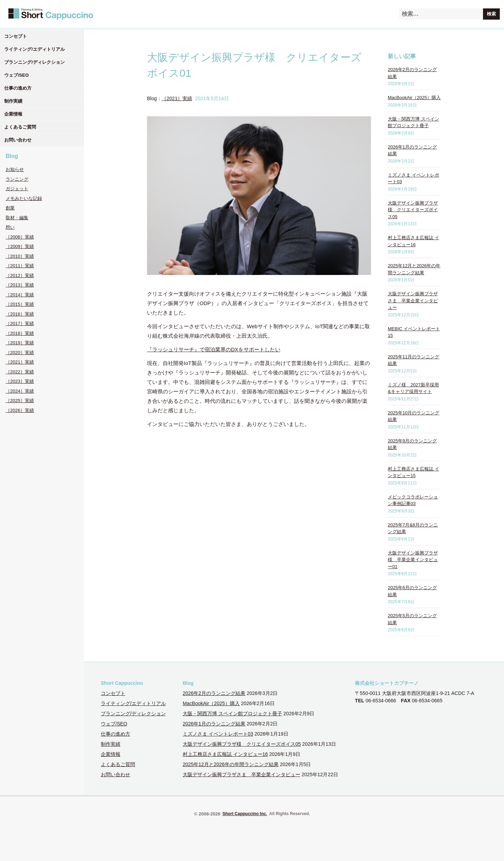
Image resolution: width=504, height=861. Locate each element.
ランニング (17, 179)
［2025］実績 (20, 401)
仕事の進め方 (18, 88)
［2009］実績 (20, 246)
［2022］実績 (20, 372)
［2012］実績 (20, 275)
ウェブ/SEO (16, 75)
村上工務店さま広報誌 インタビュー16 (225, 754)
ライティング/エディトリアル (34, 49)
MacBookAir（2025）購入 (414, 98)
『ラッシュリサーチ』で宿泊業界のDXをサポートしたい (214, 349)
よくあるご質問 (20, 127)
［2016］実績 (20, 314)
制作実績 (13, 101)
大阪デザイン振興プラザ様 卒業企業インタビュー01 (413, 560)
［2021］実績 (20, 362)
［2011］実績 (20, 266)
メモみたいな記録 (24, 198)
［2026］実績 (20, 410)
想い (10, 227)
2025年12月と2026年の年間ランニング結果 (231, 764)
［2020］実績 (20, 353)
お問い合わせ (18, 140)
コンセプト (16, 36)
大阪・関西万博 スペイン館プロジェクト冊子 (232, 714)
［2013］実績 (20, 285)
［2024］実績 (20, 391)
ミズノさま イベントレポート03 (218, 734)
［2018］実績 (20, 333)
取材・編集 (17, 218)
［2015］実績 (20, 304)
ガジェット (17, 189)
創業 (10, 208)
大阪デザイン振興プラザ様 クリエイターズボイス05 (413, 210)
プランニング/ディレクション (34, 62)
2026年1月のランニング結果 (214, 724)
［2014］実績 (20, 295)
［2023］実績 (20, 381)
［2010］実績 (20, 256)
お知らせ (15, 169)
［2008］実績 (20, 237)
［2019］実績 (20, 343)
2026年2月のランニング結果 (214, 693)
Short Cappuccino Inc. (245, 814)
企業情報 (13, 114)
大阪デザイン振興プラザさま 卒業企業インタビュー (413, 301)
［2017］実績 (20, 323)
